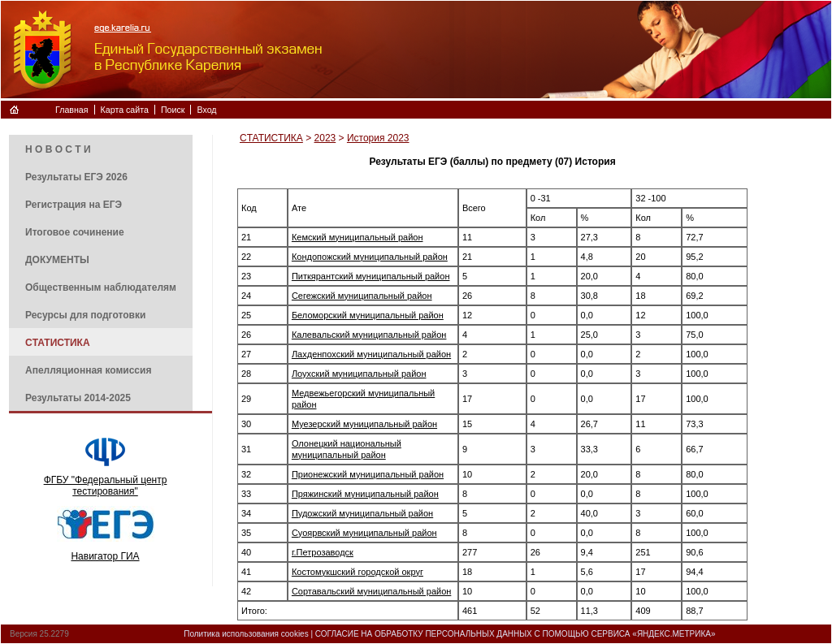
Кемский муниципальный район (357, 237)
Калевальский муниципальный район (369, 335)
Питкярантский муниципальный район (371, 276)
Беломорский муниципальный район (368, 315)
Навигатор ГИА (105, 556)
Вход (206, 110)
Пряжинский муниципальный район (365, 494)
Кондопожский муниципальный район (370, 257)
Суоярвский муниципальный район (364, 533)
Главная (72, 110)
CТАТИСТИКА (271, 138)
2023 (325, 138)
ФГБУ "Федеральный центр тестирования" (106, 486)
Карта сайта (125, 110)
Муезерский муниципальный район (364, 424)
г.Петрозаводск (323, 552)
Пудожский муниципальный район (362, 513)
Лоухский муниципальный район (359, 374)
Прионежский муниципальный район (368, 474)
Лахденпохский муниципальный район (371, 354)
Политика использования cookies (246, 634)
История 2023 (378, 138)
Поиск (173, 110)
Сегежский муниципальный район (362, 296)
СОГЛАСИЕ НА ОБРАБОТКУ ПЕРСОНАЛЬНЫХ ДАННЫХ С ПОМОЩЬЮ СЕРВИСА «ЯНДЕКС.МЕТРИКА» (516, 634)
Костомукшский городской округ (357, 572)
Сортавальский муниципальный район (371, 591)
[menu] (101, 273)
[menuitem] (101, 149)
